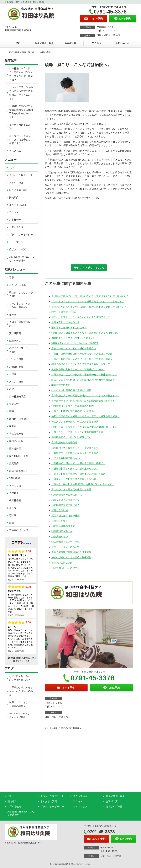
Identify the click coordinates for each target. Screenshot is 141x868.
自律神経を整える (61, 523)
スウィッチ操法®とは (21, 175)
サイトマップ (16, 242)
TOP (18, 43)
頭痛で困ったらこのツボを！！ (68, 570)
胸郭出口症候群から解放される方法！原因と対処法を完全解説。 (85, 418)
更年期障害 (15, 333)
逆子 (12, 277)
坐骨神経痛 (15, 500)
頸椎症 (13, 515)
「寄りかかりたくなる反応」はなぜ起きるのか (21, 691)
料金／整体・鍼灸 (44, 43)
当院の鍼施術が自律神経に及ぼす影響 (71, 554)
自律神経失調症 (17, 397)
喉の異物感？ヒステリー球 (66, 544)
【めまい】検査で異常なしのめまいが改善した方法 (78, 476)
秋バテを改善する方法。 (64, 314)
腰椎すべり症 (16, 441)
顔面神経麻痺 (16, 367)
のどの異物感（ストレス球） (21, 350)
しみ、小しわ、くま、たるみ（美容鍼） (21, 306)
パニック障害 (16, 359)
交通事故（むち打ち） (21, 530)
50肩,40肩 (15, 478)
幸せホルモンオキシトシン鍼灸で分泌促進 (74, 350)
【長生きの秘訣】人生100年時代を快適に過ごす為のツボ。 (83, 486)
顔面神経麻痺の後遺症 (63, 528)
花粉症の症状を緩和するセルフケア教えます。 (76, 450)
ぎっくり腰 (15, 486)
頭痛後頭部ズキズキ (62, 533)
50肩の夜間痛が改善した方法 (67, 497)
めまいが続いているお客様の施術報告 (71, 559)
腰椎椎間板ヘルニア (20, 456)
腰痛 (12, 523)
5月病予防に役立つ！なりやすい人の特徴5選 (75, 345)
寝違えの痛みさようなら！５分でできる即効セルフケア (81, 366)
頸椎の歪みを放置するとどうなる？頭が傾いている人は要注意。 (85, 335)
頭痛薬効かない (60, 538)
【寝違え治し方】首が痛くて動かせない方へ (75, 481)
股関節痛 (14, 463)
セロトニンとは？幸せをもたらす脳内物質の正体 (77, 434)
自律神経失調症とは (62, 565)
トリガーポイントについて (66, 549)
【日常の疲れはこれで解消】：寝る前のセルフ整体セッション (84, 376)
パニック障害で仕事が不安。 (67, 502)
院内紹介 (14, 197)
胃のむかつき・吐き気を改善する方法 (71, 491)
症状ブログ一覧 (17, 249)
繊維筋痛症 (15, 341)
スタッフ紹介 (16, 183)
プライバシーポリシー (21, 235)
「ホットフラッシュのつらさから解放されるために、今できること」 (88, 303)
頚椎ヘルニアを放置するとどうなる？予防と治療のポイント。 (84, 429)
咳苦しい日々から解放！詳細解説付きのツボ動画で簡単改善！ (84, 382)
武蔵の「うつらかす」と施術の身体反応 (21, 704)
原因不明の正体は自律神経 (66, 517)
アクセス (97, 43)
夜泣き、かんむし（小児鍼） (21, 294)
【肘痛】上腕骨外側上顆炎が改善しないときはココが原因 (82, 356)
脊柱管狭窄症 (16, 434)
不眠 (12, 389)
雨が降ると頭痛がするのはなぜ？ (69, 329)
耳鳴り (13, 374)
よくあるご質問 (17, 205)
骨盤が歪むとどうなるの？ (66, 324)
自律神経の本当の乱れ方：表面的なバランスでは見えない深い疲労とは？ (90, 298)
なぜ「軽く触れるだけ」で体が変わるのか (21, 678)
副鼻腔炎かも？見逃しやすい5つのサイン (73, 340)
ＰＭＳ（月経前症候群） (20, 324)
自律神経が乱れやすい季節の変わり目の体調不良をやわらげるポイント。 (90, 308)
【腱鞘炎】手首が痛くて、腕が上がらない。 (75, 470)
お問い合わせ (123, 43)
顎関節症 (14, 404)
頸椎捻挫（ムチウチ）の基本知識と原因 (73, 408)
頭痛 (17, 52)
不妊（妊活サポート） (21, 285)
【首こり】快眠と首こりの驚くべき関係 (73, 413)
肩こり (13, 508)
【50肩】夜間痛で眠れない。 (67, 460)
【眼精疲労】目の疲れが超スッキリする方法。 (76, 455)
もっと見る (15, 151)
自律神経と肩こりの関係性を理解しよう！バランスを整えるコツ (85, 397)
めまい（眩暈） (17, 382)
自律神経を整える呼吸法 (64, 444)
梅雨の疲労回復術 (61, 387)
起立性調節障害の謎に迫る (66, 507)
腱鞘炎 (13, 426)
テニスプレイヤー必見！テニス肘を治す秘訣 (75, 424)
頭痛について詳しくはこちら (89, 268)
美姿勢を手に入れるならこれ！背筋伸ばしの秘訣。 (78, 371)
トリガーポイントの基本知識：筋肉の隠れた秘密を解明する (83, 403)
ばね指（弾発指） (19, 419)
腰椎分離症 (15, 448)
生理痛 (13, 315)
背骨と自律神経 (60, 512)
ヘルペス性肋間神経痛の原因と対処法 (71, 392)
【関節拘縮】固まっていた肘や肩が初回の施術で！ (78, 465)
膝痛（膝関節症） (19, 471)
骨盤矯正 (14, 493)
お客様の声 (70, 43)
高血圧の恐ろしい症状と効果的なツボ (71, 439)
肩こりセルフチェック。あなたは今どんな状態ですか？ (81, 319)
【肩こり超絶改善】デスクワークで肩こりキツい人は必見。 (83, 361)
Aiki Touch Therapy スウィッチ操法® (22, 259)
